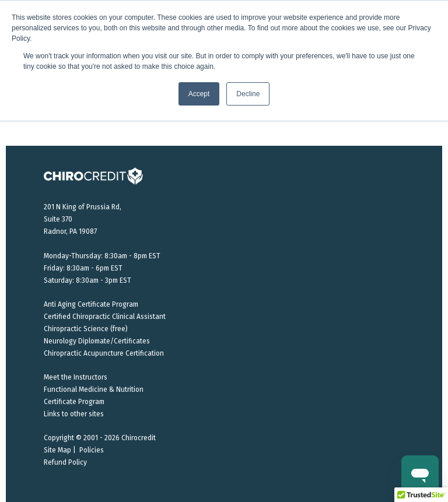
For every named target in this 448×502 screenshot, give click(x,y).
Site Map (57, 450)
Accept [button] (199, 94)
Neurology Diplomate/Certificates (97, 341)
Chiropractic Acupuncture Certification (104, 353)
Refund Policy (65, 462)
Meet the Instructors (76, 377)
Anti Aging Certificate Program (91, 304)
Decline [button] (248, 94)
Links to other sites (74, 414)
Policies (92, 450)
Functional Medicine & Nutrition (94, 389)
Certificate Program (74, 402)
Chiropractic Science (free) (86, 329)
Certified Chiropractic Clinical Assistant (105, 317)
